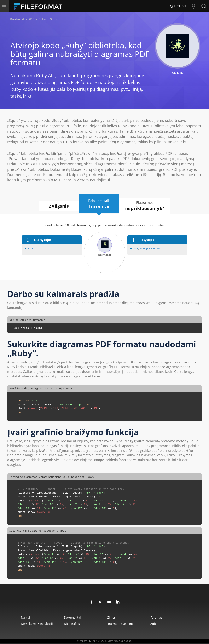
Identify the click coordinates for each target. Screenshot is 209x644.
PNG (142, 249)
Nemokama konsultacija (35, 624)
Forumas (158, 617)
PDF (30, 249)
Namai (23, 617)
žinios (112, 617)
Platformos (146, 206)
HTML (157, 249)
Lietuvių (178, 6)
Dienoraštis (71, 624)
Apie (155, 624)
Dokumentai (71, 617)
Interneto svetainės (121, 624)
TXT (136, 249)
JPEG (149, 249)
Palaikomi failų (99, 204)
